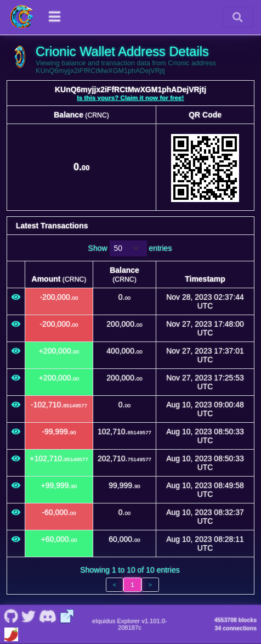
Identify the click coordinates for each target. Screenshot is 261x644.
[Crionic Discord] (47, 615)
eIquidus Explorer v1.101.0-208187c (130, 624)
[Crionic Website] (67, 615)
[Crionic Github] (11, 615)
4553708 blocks (236, 620)
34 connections (236, 628)
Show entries (130, 248)
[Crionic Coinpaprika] (11, 633)
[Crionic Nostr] (29, 615)
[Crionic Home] (22, 17)
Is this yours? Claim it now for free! (131, 97)
